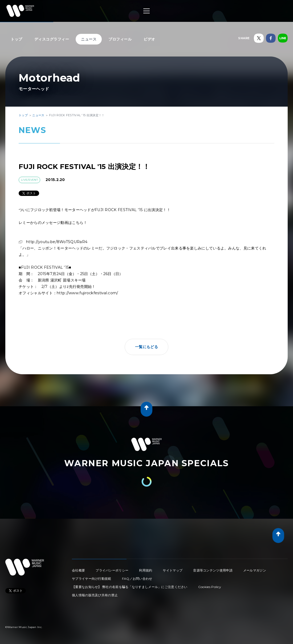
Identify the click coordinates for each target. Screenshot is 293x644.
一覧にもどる (146, 347)
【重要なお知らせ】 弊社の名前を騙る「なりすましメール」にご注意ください (130, 587)
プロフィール (120, 39)
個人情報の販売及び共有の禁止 (95, 595)
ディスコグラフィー (52, 39)
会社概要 (78, 570)
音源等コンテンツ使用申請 (213, 570)
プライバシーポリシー (112, 570)
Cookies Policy (210, 587)
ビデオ (149, 39)
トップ (17, 39)
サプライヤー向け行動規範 (92, 579)
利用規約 (146, 570)
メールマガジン (255, 570)
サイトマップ (173, 570)
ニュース (89, 39)
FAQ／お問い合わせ (137, 579)
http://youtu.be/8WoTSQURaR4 (57, 242)
